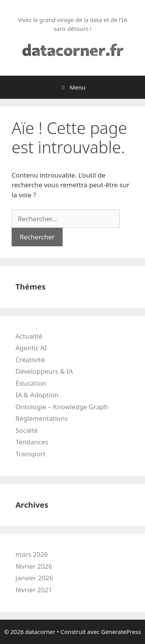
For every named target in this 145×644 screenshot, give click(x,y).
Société (26, 430)
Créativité (30, 360)
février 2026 (34, 566)
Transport (30, 454)
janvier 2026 (34, 578)
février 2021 (34, 590)
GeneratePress (121, 632)
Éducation (31, 383)
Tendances (32, 442)
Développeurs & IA (44, 371)
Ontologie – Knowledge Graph (62, 407)
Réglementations (42, 418)
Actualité (29, 336)
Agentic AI (31, 348)
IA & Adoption (37, 395)
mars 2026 (32, 554)
